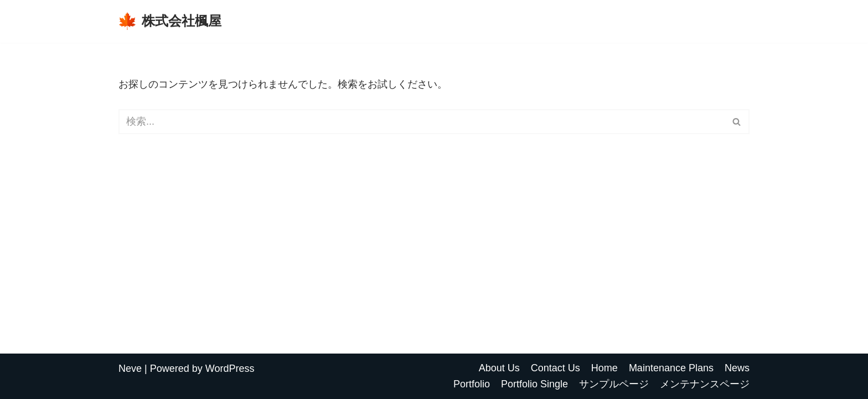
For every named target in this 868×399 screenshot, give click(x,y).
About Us (499, 368)
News (737, 368)
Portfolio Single (534, 384)
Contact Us (556, 368)
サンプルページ (614, 384)
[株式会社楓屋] (170, 21)
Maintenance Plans (671, 368)
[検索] (422, 122)
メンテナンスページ (705, 384)
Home (604, 368)
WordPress (230, 369)
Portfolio (472, 384)
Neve (130, 369)
